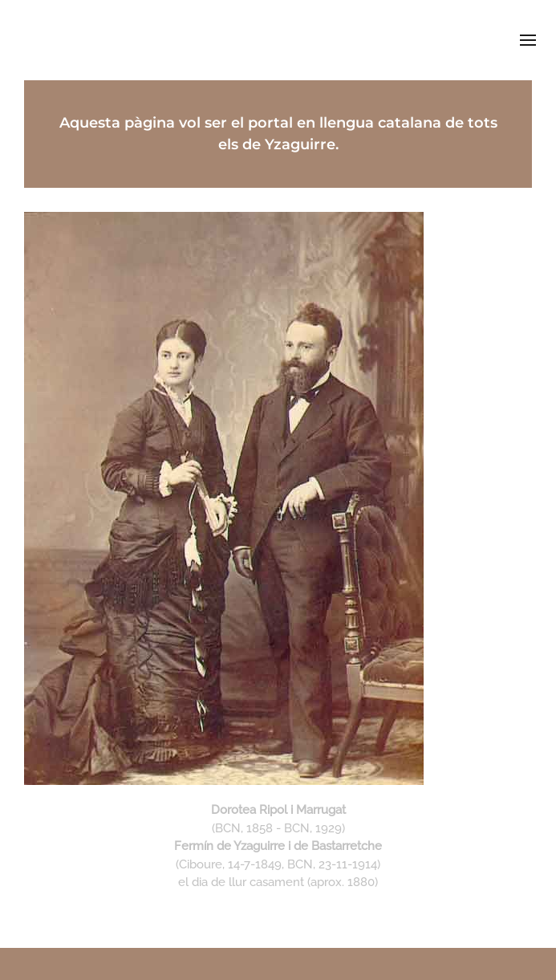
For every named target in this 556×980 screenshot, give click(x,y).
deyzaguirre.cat (278, 40)
